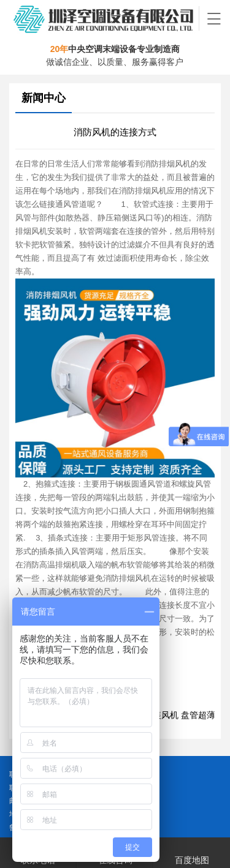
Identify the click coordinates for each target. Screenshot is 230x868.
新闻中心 (44, 98)
